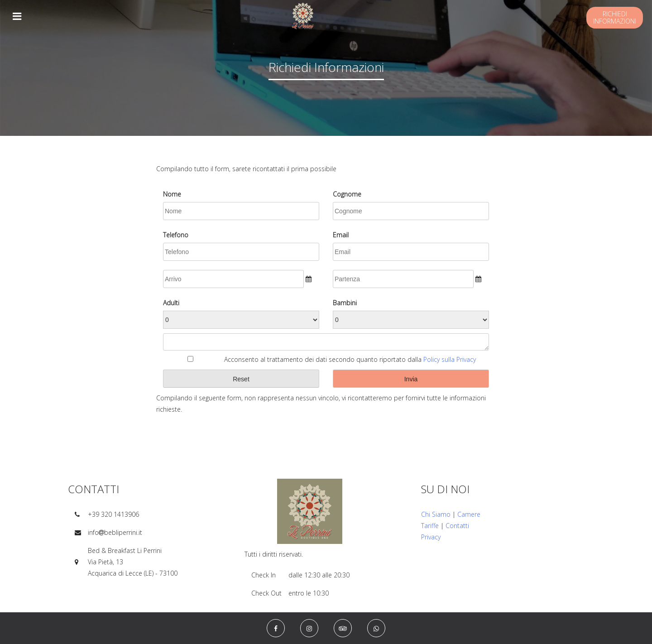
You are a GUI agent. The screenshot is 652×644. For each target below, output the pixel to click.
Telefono (176, 235)
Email (341, 235)
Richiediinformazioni (615, 17)
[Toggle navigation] (17, 16)
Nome (172, 194)
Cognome (347, 194)
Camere (469, 514)
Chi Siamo (436, 514)
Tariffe (430, 526)
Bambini (345, 303)
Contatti (457, 526)
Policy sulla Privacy (450, 359)
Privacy (431, 537)
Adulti (171, 303)
